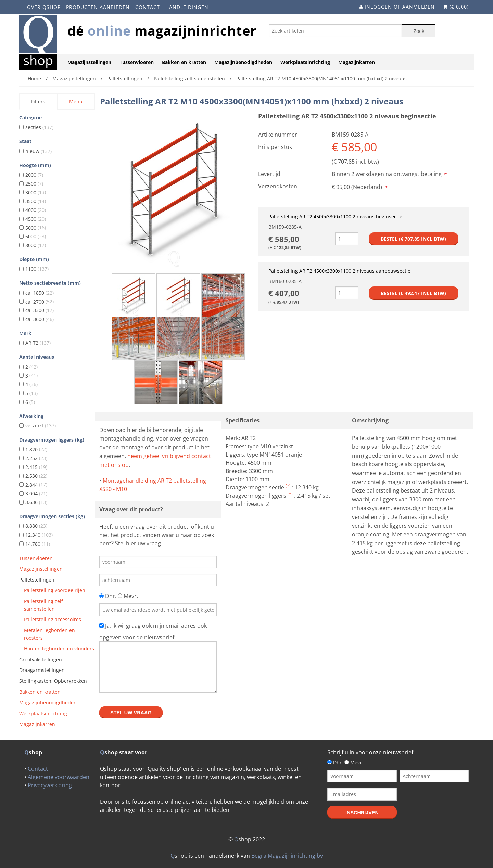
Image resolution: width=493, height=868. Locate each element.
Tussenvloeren (137, 62)
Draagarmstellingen (42, 670)
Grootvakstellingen (41, 659)
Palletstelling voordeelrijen (55, 590)
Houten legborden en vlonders (59, 648)
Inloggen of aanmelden (400, 7)
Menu (76, 101)
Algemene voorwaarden (59, 777)
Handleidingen (187, 7)
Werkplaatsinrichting (305, 62)
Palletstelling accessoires (53, 619)
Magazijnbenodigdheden (243, 62)
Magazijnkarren (357, 62)
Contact (148, 7)
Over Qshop (44, 7)
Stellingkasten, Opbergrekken (53, 681)
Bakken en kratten (184, 62)
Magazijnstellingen (89, 62)
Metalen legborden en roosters (49, 634)
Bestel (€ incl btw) (413, 239)
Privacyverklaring (50, 785)
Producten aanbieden (98, 7)
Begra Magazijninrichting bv (287, 856)
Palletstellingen (37, 580)
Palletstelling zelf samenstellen (43, 605)
